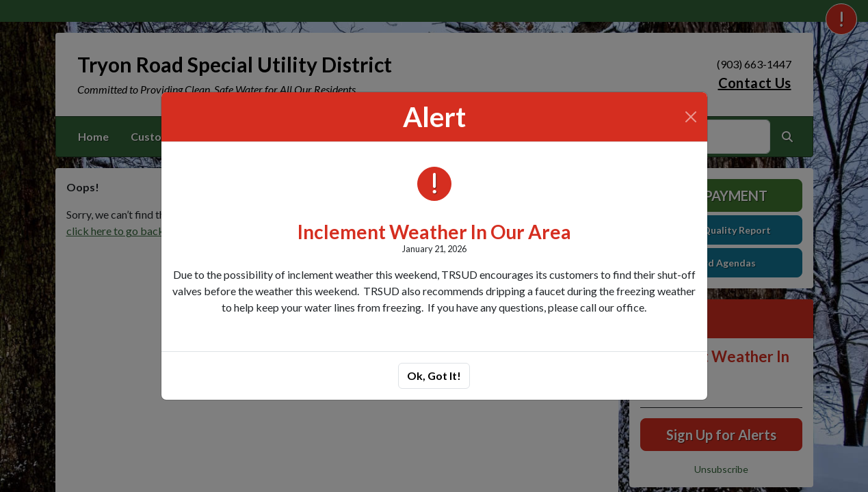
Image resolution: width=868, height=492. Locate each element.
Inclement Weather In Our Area (434, 232)
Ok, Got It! (434, 375)
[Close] (691, 117)
